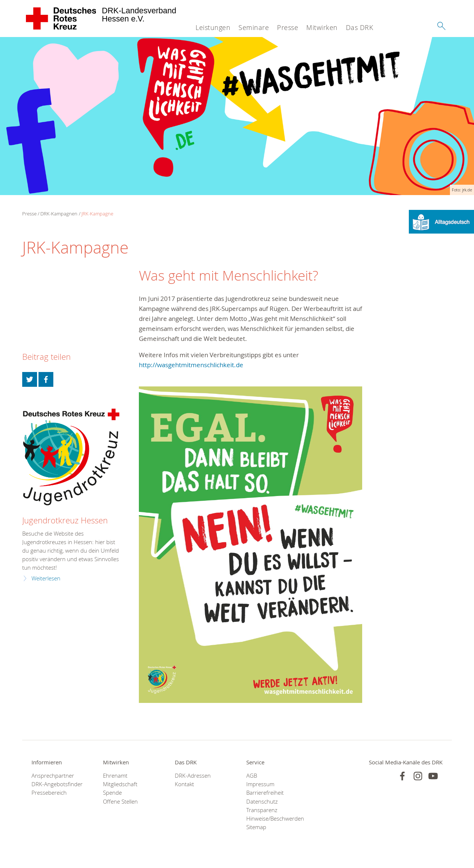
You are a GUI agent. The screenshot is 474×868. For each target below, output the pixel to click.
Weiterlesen (46, 578)
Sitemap (256, 827)
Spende (112, 793)
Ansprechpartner (53, 776)
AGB (252, 776)
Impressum (260, 784)
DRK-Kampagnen (59, 214)
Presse (288, 27)
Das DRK (360, 27)
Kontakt (184, 784)
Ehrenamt (115, 776)
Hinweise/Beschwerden (273, 819)
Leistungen (213, 27)
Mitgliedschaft (120, 784)
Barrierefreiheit (265, 793)
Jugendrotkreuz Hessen (65, 520)
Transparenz (262, 810)
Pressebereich (49, 793)
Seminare (254, 27)
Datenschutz (262, 802)
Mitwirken (322, 27)
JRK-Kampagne (97, 214)
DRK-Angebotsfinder (57, 784)
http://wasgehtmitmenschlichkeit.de (191, 365)
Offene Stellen (120, 802)
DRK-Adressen (193, 776)
